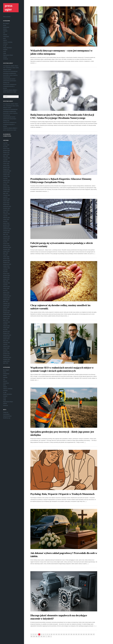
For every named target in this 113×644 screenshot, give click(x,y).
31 (39, 636)
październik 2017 (7, 296)
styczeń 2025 (6, 165)
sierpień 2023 (6, 191)
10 (51, 634)
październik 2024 (7, 171)
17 (69, 634)
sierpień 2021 (6, 233)
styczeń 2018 (6, 292)
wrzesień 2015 (7, 337)
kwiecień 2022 (6, 218)
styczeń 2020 (6, 259)
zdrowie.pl (6, 59)
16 (66, 634)
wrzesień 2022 (7, 208)
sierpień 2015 (6, 339)
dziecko (5, 29)
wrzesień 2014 (7, 359)
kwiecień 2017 (6, 305)
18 (71, 634)
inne (4, 33)
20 (76, 634)
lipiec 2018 (6, 281)
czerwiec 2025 (6, 158)
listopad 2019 (6, 262)
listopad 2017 (6, 294)
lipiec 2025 (6, 156)
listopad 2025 (6, 152)
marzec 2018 (6, 288)
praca (4, 38)
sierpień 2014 (6, 361)
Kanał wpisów (6, 414)
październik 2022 (7, 206)
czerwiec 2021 (6, 236)
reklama (5, 40)
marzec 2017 (6, 307)
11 (54, 634)
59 (49, 636)
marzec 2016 (6, 328)
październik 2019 (7, 264)
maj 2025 (5, 160)
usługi (5, 53)
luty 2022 (5, 221)
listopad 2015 (6, 333)
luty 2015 (5, 350)
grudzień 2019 (6, 260)
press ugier (9, 8)
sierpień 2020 (6, 251)
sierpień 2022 (6, 210)
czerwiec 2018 (6, 283)
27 (94, 634)
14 (61, 634)
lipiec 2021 (6, 234)
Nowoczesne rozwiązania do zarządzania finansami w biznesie (10, 86)
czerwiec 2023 (6, 195)
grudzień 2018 (6, 275)
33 (44, 636)
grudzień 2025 (6, 150)
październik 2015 (7, 335)
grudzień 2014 (6, 354)
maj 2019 (5, 270)
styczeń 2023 (6, 203)
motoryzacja (6, 37)
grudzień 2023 (6, 188)
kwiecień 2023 (6, 199)
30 (36, 636)
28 (31, 636)
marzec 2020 (6, 257)
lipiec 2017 (6, 301)
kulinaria (5, 35)
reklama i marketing (8, 42)
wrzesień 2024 (7, 173)
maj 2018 (5, 285)
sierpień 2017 (6, 300)
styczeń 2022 (6, 223)
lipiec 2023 (6, 193)
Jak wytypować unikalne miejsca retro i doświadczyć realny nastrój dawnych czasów (11, 68)
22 (81, 634)
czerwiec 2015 (6, 343)
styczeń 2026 (6, 149)
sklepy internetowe (7, 48)
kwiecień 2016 (6, 326)
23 (84, 634)
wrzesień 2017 (7, 298)
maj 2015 (5, 344)
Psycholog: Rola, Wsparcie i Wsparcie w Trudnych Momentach (62, 494)
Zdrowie (5, 57)
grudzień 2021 (6, 225)
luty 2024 (5, 184)
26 (91, 634)
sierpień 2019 (6, 266)
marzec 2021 (6, 240)
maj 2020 (5, 255)
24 (86, 634)
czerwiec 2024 (6, 177)
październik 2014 (7, 357)
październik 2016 (7, 315)
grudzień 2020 (6, 246)
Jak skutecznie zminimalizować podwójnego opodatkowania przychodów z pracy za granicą (10, 73)
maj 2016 (5, 324)
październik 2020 (7, 247)
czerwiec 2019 (6, 268)
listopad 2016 (6, 313)
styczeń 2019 (6, 274)
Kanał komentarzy (7, 416)
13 (59, 634)
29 (34, 636)
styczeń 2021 (6, 244)
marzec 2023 (6, 201)
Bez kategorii (6, 23)
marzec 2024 (6, 182)
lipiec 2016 (6, 320)
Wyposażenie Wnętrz (8, 55)
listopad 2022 (6, 205)
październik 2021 (7, 229)
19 (74, 634)
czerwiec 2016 (6, 322)
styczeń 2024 (6, 186)
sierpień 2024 (6, 175)
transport (5, 50)
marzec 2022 (6, 219)
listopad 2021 (6, 227)
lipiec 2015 (6, 341)
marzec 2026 (6, 145)
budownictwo (6, 27)
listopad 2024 (6, 169)
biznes (5, 25)
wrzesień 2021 (7, 231)
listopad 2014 (6, 356)
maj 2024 (5, 178)
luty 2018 (5, 290)
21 (79, 634)
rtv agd (5, 46)
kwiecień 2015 (6, 346)
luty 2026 (5, 147)
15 (64, 634)
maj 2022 (5, 216)
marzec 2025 (6, 164)
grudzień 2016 (6, 311)
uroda (4, 51)
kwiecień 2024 (6, 180)
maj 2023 (5, 197)
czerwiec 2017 (6, 303)
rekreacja (5, 44)
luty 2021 (5, 242)
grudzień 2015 (6, 331)
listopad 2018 (6, 277)
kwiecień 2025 (6, 162)
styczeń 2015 (6, 352)
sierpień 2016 (6, 318)
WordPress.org (7, 418)
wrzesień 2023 (7, 190)
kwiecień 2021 (6, 238)
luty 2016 (5, 329)
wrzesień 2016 (7, 316)
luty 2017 (5, 309)
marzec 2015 (6, 348)
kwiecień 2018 (6, 287)
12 (56, 634)
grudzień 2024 (6, 167)
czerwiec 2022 (6, 214)
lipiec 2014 (6, 363)
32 (41, 636)
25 (89, 634)
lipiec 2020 (6, 253)
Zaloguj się (6, 412)
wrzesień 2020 (7, 249)
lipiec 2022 (6, 212)
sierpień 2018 (6, 279)
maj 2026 (5, 143)
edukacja (5, 31)
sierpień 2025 (6, 154)
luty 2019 (5, 272)
